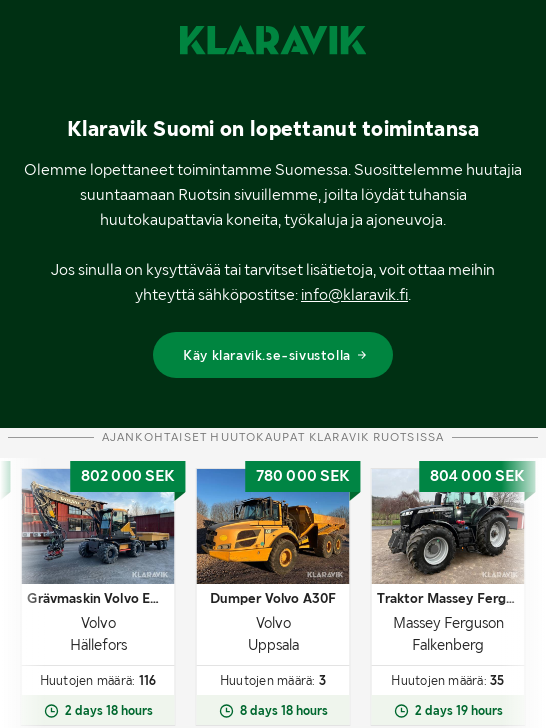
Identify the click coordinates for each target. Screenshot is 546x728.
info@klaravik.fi (354, 294)
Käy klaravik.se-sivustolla (275, 355)
